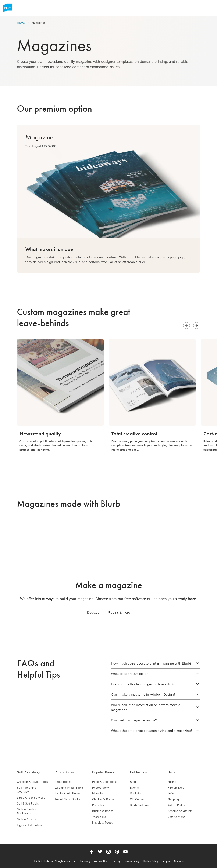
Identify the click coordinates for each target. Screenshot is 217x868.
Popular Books (103, 772)
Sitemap (179, 861)
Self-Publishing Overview (27, 790)
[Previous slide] (186, 325)
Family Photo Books (68, 793)
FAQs (171, 793)
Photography (101, 788)
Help (171, 772)
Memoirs (98, 793)
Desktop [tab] (93, 612)
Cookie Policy (151, 861)
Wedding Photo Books (69, 788)
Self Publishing (28, 772)
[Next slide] (197, 325)
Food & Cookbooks (105, 782)
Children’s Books (103, 799)
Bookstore (137, 793)
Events (134, 788)
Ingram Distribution (29, 825)
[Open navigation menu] (209, 8)
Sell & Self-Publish (29, 804)
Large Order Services (31, 798)
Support (166, 861)
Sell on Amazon (27, 819)
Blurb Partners (139, 805)
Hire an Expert (177, 788)
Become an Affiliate (180, 811)
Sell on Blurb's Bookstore (26, 811)
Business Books (103, 811)
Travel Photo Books (67, 799)
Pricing (172, 782)
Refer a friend (176, 817)
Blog (133, 782)
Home (21, 23)
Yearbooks (99, 817)
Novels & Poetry (103, 823)
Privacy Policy (132, 861)
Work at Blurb (102, 861)
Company (85, 861)
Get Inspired (139, 772)
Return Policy (176, 805)
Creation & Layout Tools (32, 782)
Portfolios (98, 805)
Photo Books (64, 772)
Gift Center (137, 799)
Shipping (173, 799)
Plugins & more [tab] (119, 612)
